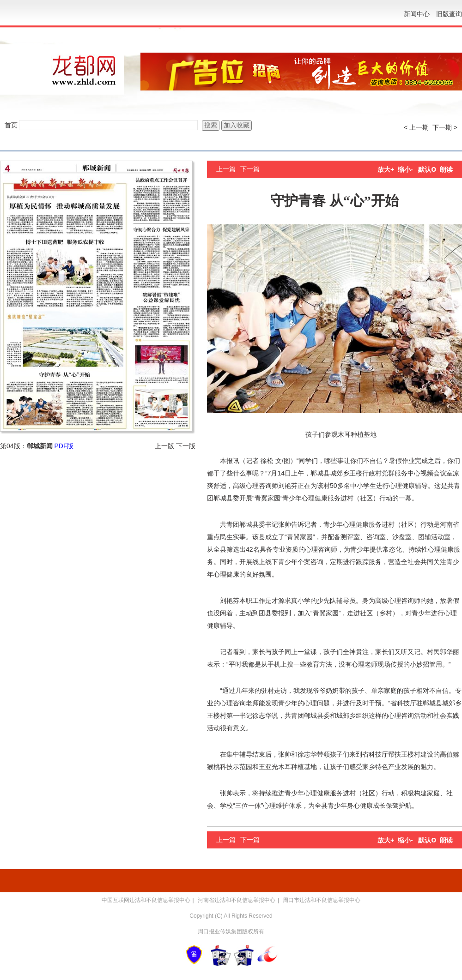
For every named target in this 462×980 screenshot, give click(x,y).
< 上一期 (416, 127)
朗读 (446, 169)
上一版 (164, 446)
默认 (427, 169)
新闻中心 (417, 14)
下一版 (186, 446)
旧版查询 (449, 14)
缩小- (405, 169)
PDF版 (64, 446)
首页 (11, 125)
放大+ (386, 169)
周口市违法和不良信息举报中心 (322, 900)
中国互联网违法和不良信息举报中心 (146, 900)
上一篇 (226, 169)
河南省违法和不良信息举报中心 (237, 900)
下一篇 (250, 169)
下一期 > (445, 127)
